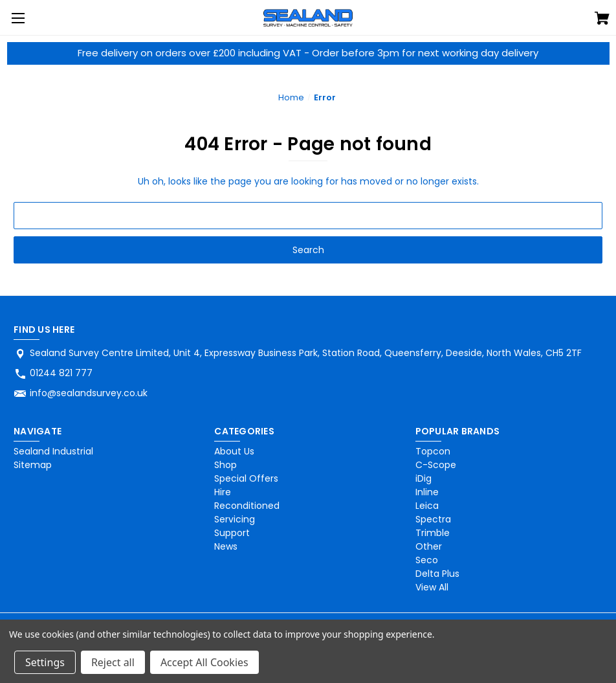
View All (432, 587)
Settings (45, 662)
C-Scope (436, 465)
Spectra (433, 519)
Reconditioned (247, 506)
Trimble (433, 533)
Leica (427, 506)
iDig (423, 478)
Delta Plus (437, 574)
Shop (225, 465)
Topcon (433, 451)
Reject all (113, 662)
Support (232, 533)
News (226, 546)
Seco (427, 560)
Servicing (235, 519)
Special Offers (246, 478)
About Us (234, 451)
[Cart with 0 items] (602, 20)
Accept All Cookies (204, 662)
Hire (223, 492)
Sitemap (33, 465)
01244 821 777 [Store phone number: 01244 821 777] (61, 373)
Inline (427, 492)
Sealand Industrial (53, 451)
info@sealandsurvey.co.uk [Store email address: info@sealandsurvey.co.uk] (89, 393)
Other (429, 546)
